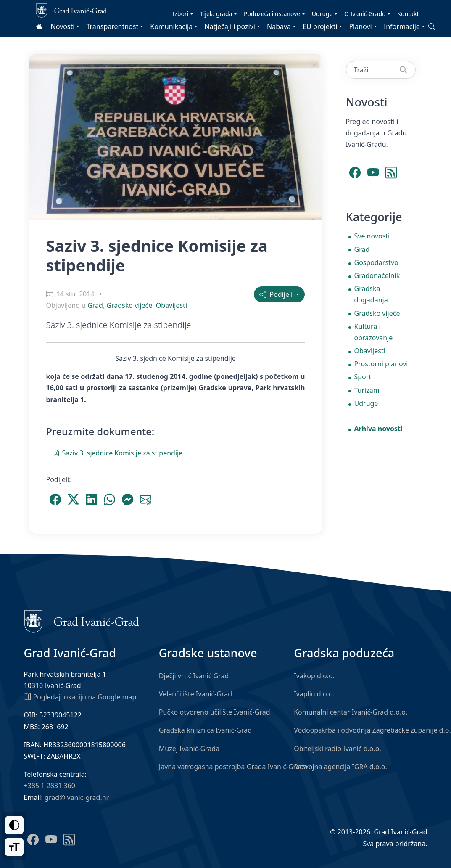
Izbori (181, 14)
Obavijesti (171, 305)
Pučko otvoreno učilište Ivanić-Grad (215, 712)
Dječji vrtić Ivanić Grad (194, 676)
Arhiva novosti (378, 429)
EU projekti (320, 26)
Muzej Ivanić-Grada (189, 749)
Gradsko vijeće (129, 305)
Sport (363, 377)
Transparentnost (112, 26)
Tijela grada (216, 14)
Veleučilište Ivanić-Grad (195, 694)
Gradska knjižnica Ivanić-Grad (205, 730)
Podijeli (277, 294)
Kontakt (408, 14)
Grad (95, 305)
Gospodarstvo (376, 262)
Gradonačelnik (377, 275)
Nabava (279, 26)
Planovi (360, 26)
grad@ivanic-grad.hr (77, 797)
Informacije (402, 26)
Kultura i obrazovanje (374, 332)
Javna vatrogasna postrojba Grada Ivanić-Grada (233, 767)
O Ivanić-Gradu (365, 14)
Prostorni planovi (381, 364)
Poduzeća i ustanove (272, 14)
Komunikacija (171, 26)
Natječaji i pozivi (230, 26)
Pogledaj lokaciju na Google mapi (81, 696)
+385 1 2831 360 (50, 786)
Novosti (63, 26)
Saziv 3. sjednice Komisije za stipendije (118, 453)
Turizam (367, 390)
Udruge (322, 14)
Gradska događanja (371, 294)
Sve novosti (372, 236)
